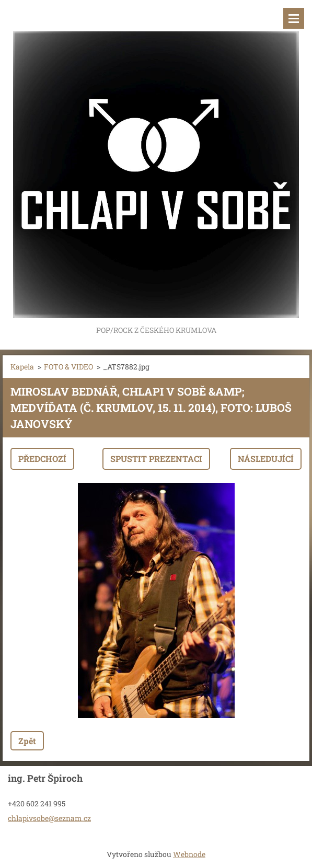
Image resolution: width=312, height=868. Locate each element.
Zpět (27, 741)
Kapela (22, 367)
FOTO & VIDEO (68, 367)
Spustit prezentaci (156, 459)
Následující (266, 459)
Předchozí (42, 459)
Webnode (189, 854)
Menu (294, 18)
